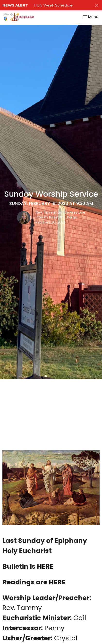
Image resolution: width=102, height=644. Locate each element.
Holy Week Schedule (53, 5)
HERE (45, 566)
